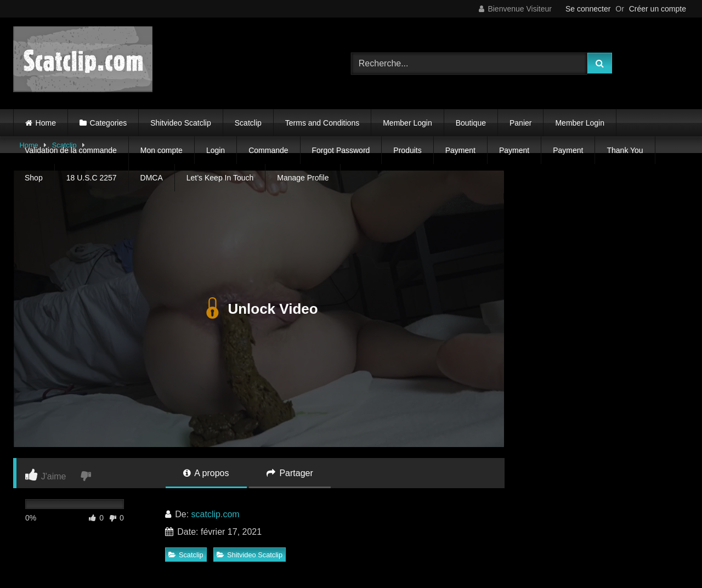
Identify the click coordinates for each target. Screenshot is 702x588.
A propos (206, 473)
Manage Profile (303, 178)
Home (46, 123)
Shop (34, 178)
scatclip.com (216, 514)
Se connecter (588, 9)
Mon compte (162, 150)
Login (216, 150)
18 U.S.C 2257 (92, 178)
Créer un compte (658, 9)
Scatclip (248, 123)
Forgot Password (341, 150)
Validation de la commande (71, 150)
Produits (407, 150)
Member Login (407, 123)
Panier (520, 123)
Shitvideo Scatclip (181, 123)
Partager (290, 473)
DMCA (152, 178)
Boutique (471, 123)
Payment (460, 150)
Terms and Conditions (322, 123)
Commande (268, 150)
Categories (109, 123)
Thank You (625, 150)
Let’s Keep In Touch (220, 178)
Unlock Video (259, 309)
